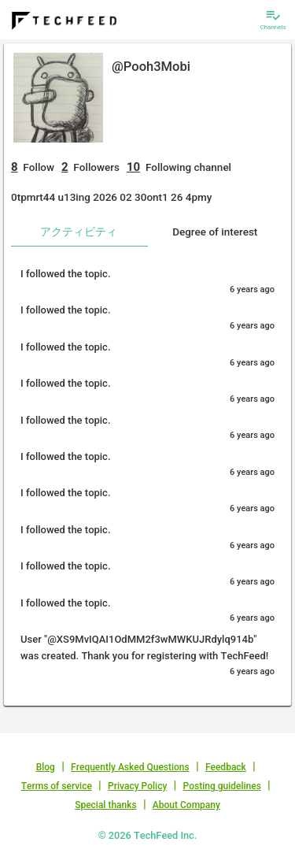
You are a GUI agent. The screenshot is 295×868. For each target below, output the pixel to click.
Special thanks (106, 805)
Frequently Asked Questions (130, 767)
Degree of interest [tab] (215, 232)
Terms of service (57, 786)
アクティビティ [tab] (79, 232)
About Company (186, 805)
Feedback (226, 767)
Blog (46, 767)
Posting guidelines (222, 786)
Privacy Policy (137, 786)
